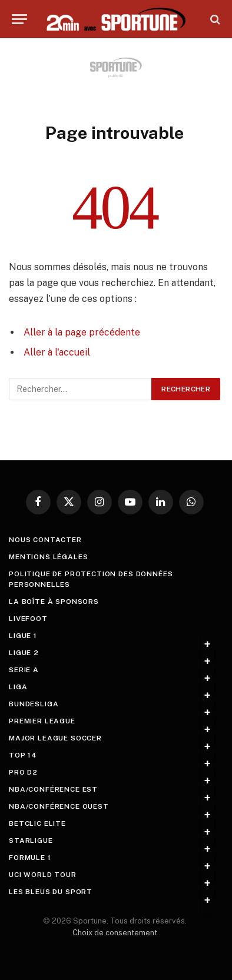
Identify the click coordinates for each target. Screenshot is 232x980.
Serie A (24, 670)
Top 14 (23, 755)
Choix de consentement (115, 933)
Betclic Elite (37, 823)
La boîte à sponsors (54, 602)
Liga (18, 687)
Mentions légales (48, 557)
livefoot (28, 619)
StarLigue (31, 841)
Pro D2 (23, 772)
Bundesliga (34, 704)
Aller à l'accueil (57, 352)
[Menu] (19, 19)
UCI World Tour (43, 875)
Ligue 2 (24, 653)
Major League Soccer (55, 738)
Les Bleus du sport (51, 892)
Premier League (42, 721)
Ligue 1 (23, 636)
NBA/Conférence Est (53, 789)
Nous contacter (45, 540)
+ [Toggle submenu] (208, 645)
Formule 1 (30, 858)
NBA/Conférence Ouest (59, 806)
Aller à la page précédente (82, 332)
